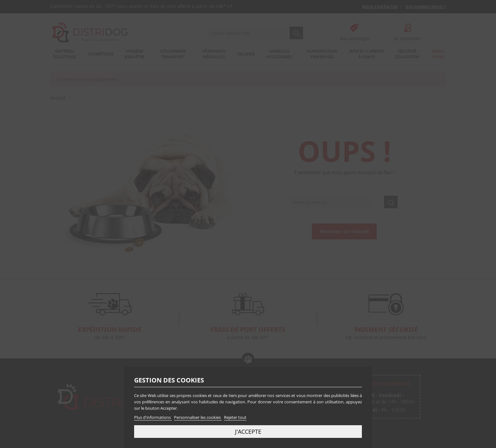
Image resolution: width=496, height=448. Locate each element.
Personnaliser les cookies (198, 417)
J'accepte (248, 431)
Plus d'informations (153, 417)
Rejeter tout (235, 417)
